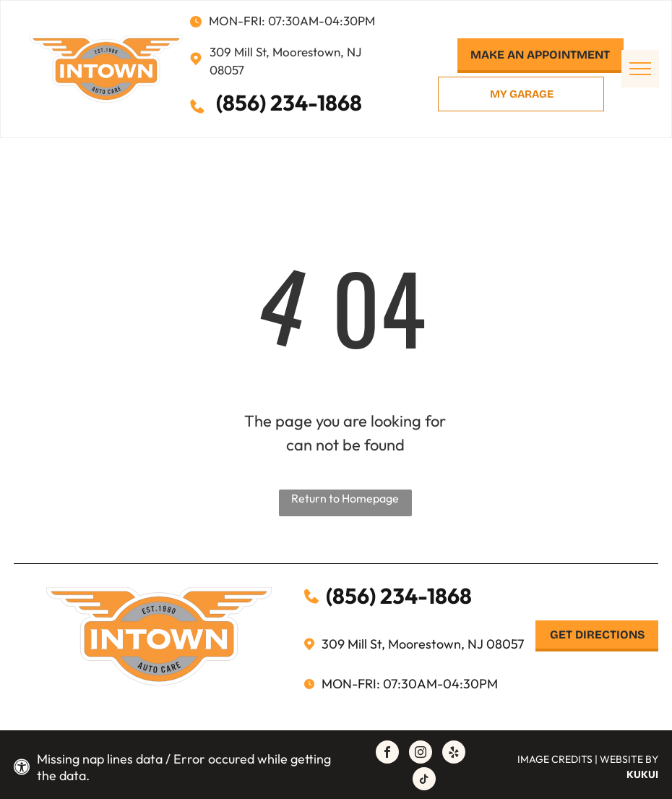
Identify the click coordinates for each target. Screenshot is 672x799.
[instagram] (421, 754)
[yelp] (454, 754)
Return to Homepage (345, 498)
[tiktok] (424, 781)
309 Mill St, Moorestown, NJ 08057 (423, 644)
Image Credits (555, 759)
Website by (629, 759)
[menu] (640, 69)
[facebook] (387, 754)
